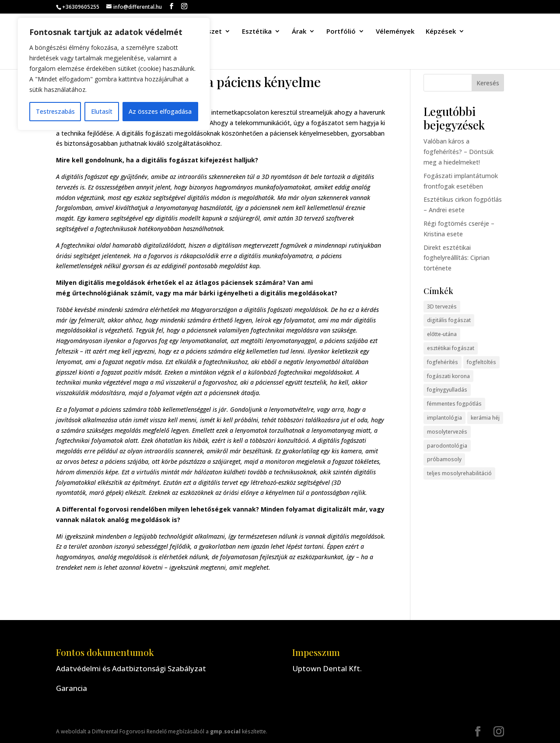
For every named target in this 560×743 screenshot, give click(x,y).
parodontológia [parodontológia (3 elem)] (447, 446)
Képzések (441, 32)
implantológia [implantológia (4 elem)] (444, 418)
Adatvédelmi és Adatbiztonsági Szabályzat (131, 668)
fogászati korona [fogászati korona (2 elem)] (448, 376)
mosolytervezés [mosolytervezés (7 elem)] (447, 432)
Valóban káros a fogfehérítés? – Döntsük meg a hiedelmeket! (458, 152)
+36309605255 (81, 7)
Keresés (488, 83)
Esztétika (257, 32)
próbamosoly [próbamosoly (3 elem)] (444, 459)
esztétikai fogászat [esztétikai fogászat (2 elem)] (451, 348)
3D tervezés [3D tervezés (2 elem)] (442, 307)
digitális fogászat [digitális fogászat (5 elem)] (449, 320)
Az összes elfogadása (160, 111)
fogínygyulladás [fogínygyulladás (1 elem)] (447, 390)
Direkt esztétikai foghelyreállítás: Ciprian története (457, 258)
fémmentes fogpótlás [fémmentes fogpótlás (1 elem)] (454, 404)
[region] (114, 74)
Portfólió (341, 32)
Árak (299, 32)
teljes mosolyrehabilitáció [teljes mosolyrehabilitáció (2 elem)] (459, 473)
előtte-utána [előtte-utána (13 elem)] (442, 334)
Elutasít (102, 111)
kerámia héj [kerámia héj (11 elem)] (485, 418)
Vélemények (395, 32)
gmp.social (225, 731)
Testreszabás (55, 111)
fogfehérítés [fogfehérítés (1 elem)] (443, 362)
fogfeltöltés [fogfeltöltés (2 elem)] (481, 362)
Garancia (72, 688)
